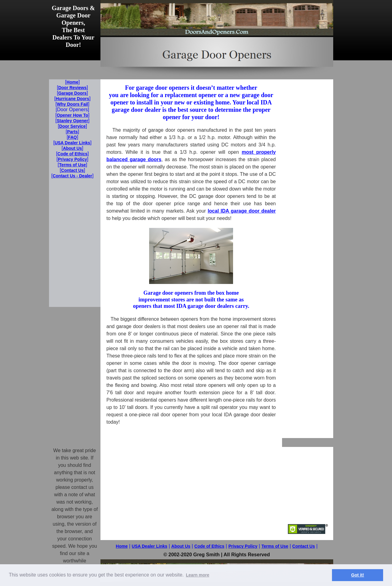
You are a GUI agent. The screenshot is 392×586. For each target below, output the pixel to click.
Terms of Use (275, 546)
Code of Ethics (209, 546)
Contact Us (303, 546)
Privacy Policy (243, 546)
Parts (72, 132)
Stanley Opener (72, 121)
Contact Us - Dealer (72, 176)
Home (122, 546)
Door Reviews (72, 88)
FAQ (72, 137)
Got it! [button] (358, 575)
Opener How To (72, 115)
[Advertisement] (307, 171)
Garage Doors (72, 93)
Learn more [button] (198, 575)
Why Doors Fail (73, 104)
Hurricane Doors (73, 99)
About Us (181, 546)
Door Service (72, 126)
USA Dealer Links (149, 546)
